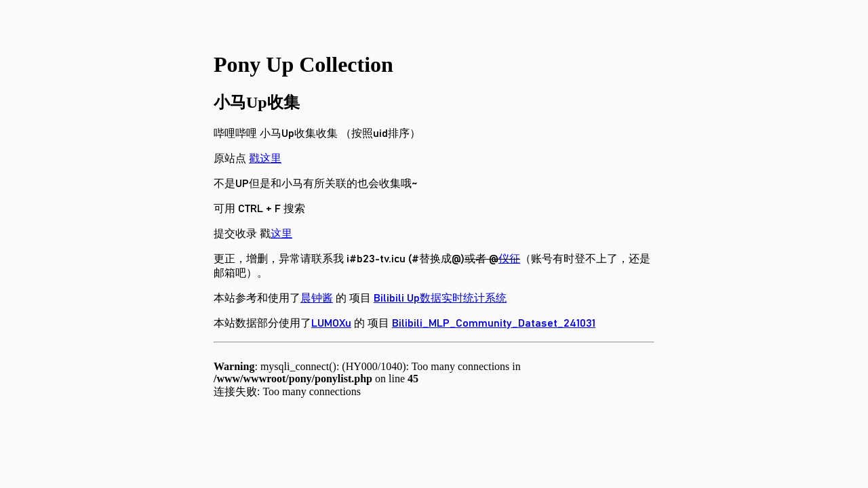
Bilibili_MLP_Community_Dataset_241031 (494, 323)
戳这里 (265, 159)
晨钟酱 (317, 298)
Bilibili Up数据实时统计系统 (440, 298)
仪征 (509, 259)
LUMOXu (331, 323)
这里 (281, 234)
